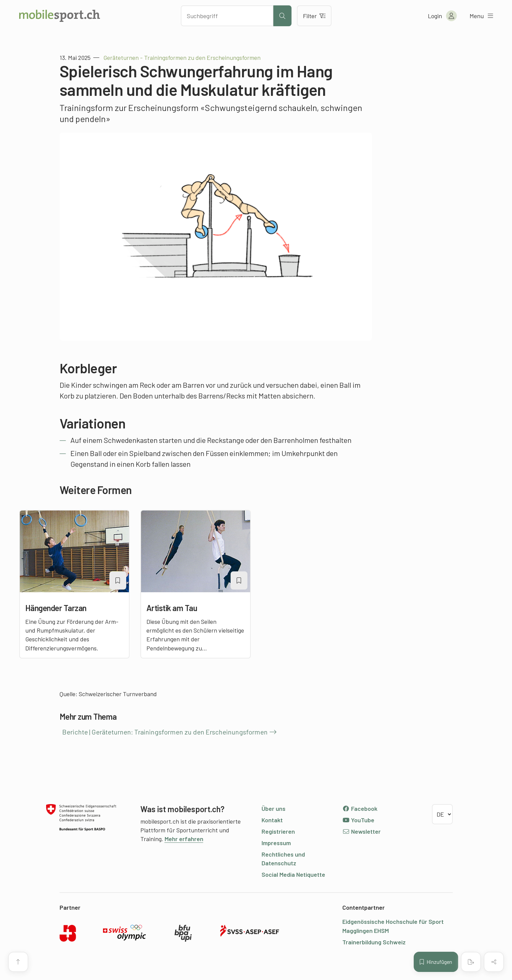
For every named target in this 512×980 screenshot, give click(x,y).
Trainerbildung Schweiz (374, 942)
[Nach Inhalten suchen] (227, 16)
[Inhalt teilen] (494, 962)
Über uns (274, 808)
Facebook (360, 808)
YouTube (359, 820)
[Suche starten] (282, 16)
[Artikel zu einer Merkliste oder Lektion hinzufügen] (118, 580)
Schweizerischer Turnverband (118, 694)
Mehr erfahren (184, 839)
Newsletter (362, 831)
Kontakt (272, 820)
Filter (314, 16)
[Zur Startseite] (60, 16)
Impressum (276, 843)
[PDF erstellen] (471, 962)
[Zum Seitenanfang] (18, 962)
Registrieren (278, 831)
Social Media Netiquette (293, 874)
